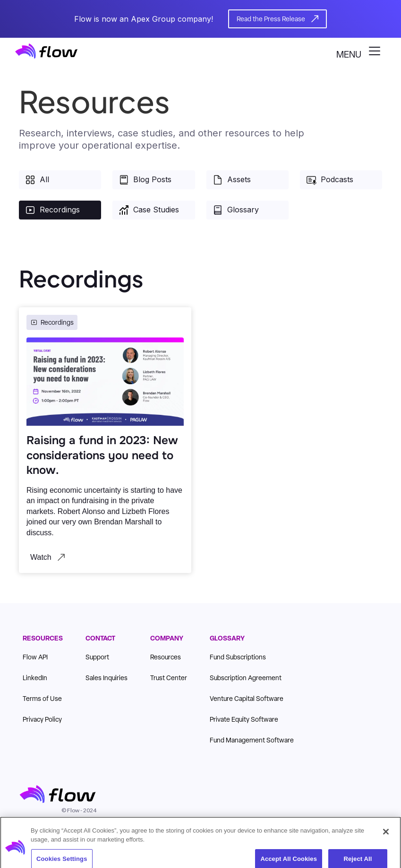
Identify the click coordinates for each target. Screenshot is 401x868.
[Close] (386, 836)
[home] (46, 51)
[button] (361, 51)
